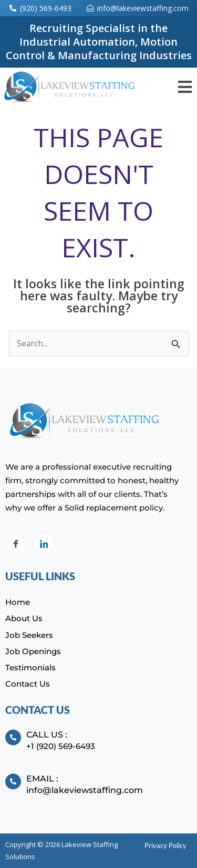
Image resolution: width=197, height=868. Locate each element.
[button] (185, 87)
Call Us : (47, 735)
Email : (42, 779)
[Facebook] (16, 544)
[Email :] (13, 782)
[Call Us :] (13, 737)
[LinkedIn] (44, 544)
